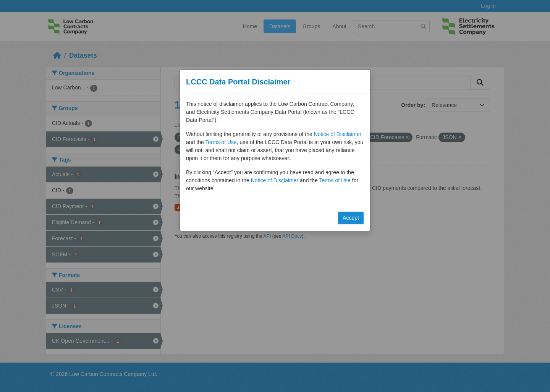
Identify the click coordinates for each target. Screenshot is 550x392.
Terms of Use (221, 142)
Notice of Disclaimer (338, 134)
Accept (351, 218)
